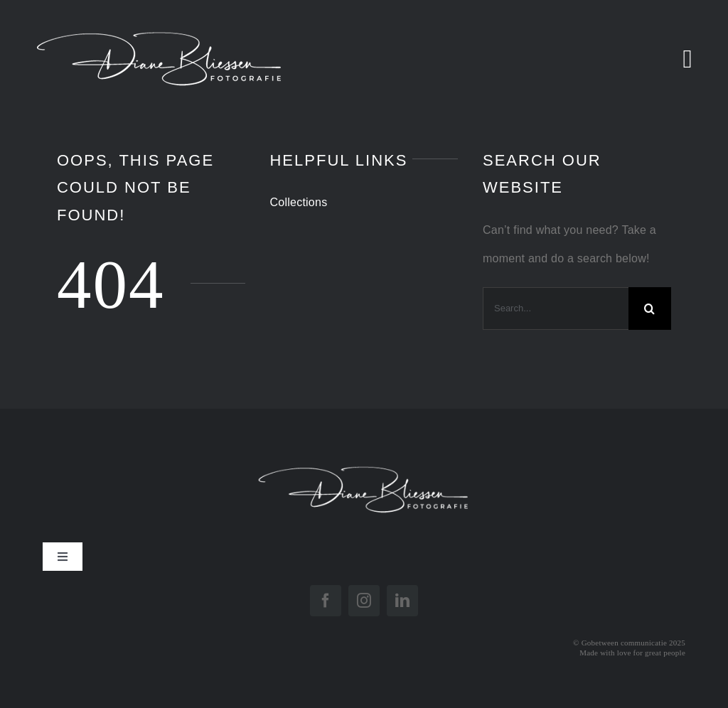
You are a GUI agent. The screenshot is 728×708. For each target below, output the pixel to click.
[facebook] (326, 601)
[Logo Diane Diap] (364, 457)
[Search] (650, 309)
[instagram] (364, 601)
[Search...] (556, 309)
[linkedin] (402, 601)
